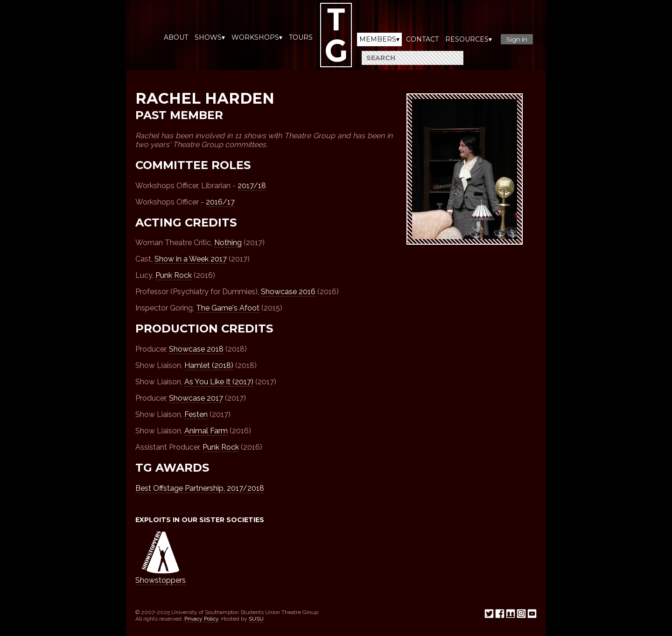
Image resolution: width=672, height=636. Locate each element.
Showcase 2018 (196, 349)
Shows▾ (210, 37)
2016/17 (220, 202)
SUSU (256, 619)
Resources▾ (469, 39)
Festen (196, 414)
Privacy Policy (201, 619)
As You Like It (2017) (219, 382)
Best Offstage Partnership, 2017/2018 (200, 488)
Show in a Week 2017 (191, 259)
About (176, 37)
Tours (301, 37)
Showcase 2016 (288, 292)
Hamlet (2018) (209, 365)
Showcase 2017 (196, 398)
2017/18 (252, 186)
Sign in (517, 39)
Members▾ (379, 39)
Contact (422, 39)
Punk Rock (174, 275)
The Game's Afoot (228, 308)
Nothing (228, 243)
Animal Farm (206, 431)
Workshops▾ (257, 37)
